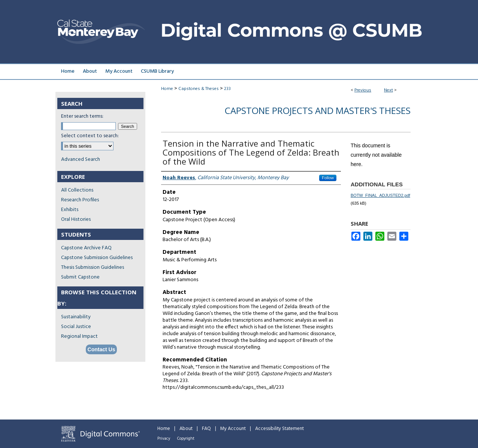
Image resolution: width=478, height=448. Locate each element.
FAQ (206, 429)
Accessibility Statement (279, 429)
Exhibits (70, 210)
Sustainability (76, 317)
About (186, 429)
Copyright (186, 439)
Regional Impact (79, 336)
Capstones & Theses (199, 89)
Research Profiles (80, 200)
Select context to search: (90, 136)
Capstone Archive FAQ (86, 248)
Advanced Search (81, 160)
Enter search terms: (82, 116)
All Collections (77, 190)
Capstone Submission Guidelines (97, 258)
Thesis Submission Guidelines (93, 267)
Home (167, 89)
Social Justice (76, 327)
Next (388, 90)
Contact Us (102, 349)
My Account (233, 429)
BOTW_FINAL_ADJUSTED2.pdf (380, 195)
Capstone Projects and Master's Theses (318, 110)
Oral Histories (76, 220)
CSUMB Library (157, 71)
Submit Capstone (80, 277)
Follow (328, 178)
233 (227, 89)
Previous (363, 90)
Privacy (164, 439)
